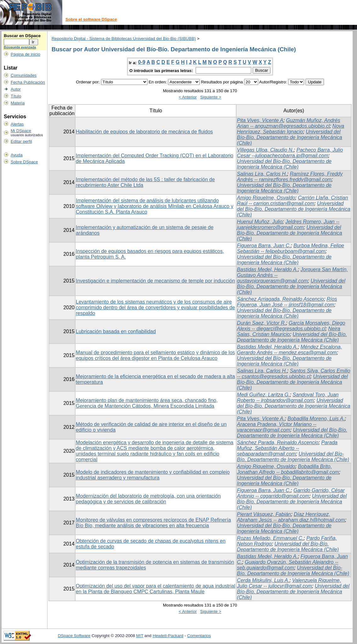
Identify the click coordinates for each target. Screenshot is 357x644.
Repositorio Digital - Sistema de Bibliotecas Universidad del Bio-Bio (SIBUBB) (124, 39)
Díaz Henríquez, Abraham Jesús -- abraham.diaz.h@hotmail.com (291, 517)
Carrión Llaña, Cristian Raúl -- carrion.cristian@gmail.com (292, 201)
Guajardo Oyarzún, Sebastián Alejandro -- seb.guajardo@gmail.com (287, 565)
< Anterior (188, 97)
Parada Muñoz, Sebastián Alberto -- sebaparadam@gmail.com (287, 448)
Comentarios (199, 636)
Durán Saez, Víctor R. (261, 323)
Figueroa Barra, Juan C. (264, 246)
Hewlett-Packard (168, 636)
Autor (16, 89)
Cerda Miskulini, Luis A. (263, 580)
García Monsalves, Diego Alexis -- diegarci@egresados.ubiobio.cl (291, 326)
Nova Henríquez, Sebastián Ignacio (290, 129)
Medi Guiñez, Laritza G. (263, 395)
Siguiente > (211, 97)
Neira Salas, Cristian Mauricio (288, 331)
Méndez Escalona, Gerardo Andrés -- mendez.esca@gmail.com (289, 350)
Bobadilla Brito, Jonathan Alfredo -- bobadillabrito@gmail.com (288, 469)
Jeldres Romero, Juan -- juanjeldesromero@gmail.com (288, 224)
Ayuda (17, 155)
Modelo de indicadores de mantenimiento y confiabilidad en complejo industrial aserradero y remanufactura (153, 475)
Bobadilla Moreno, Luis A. (316, 419)
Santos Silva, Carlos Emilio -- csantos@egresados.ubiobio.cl (293, 374)
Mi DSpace (21, 131)
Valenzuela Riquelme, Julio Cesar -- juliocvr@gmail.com (289, 583)
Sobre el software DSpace (91, 19)
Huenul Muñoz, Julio (260, 222)
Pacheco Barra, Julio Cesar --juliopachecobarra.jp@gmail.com (290, 153)
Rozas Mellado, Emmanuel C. (270, 538)
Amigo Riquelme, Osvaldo (266, 198)
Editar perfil (21, 141)
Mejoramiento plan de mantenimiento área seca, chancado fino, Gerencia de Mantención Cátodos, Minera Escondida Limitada (147, 403)
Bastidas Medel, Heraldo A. (267, 269)
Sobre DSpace (24, 162)
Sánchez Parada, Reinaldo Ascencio (278, 442)
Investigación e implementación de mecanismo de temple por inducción (155, 281)
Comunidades (24, 75)
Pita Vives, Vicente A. (261, 419)
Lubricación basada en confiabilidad (116, 331)
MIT (140, 636)
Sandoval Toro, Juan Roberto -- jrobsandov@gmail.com (288, 398)
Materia (18, 103)
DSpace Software (74, 636)
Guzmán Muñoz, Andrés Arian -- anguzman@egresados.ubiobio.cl (288, 123)
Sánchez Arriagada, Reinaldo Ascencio (280, 299)
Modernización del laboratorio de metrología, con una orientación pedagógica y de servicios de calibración (148, 499)
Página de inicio (25, 54)
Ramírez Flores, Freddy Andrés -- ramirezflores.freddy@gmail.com (290, 177)
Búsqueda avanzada (20, 47)
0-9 (142, 62)
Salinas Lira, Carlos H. (262, 174)
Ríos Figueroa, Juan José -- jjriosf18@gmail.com (287, 302)
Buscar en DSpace (22, 36)
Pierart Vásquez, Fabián (264, 514)
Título (16, 96)
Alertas (17, 124)
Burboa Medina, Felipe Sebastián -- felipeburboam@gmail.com (290, 248)
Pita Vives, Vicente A (260, 120)
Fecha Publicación (28, 82)
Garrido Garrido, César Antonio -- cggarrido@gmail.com (291, 493)
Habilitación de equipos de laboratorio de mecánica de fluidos (144, 132)
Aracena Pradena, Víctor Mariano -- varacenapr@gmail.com (277, 427)
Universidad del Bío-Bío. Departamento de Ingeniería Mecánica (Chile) (289, 137)
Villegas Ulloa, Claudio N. (265, 150)
